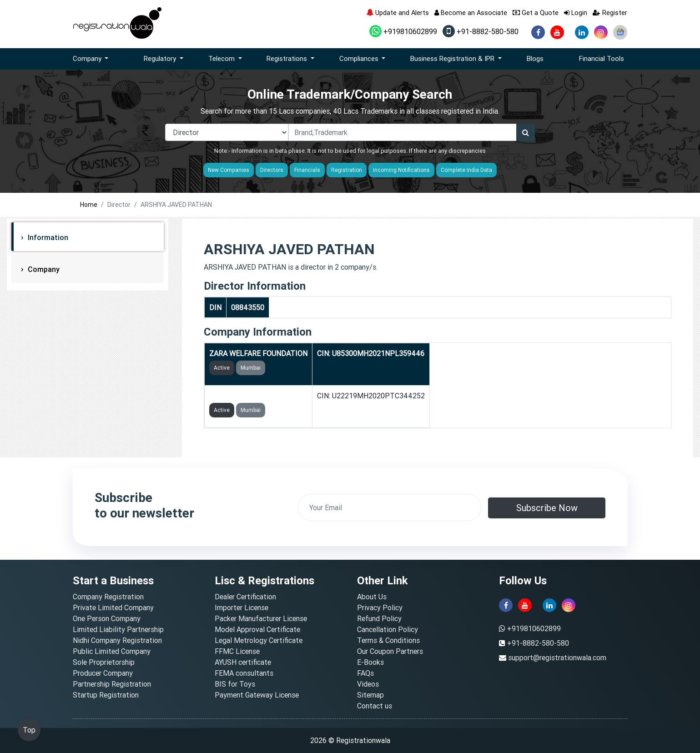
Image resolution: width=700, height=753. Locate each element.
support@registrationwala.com (557, 658)
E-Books (370, 662)
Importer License (242, 607)
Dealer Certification (245, 597)
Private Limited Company (113, 607)
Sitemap (370, 695)
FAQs (365, 673)
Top (29, 730)
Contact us (375, 706)
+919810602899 (403, 31)
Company (43, 269)
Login (576, 13)
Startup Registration (106, 695)
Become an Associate (471, 13)
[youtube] (557, 32)
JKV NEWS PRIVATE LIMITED (257, 396)
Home (89, 205)
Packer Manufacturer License (261, 618)
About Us (372, 597)
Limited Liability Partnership (118, 629)
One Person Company (107, 618)
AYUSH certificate (243, 662)
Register (610, 13)
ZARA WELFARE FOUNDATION (258, 353)
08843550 (248, 307)
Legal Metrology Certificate (259, 640)
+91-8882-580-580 (481, 31)
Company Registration (108, 597)
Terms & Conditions (388, 640)
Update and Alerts (398, 13)
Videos (368, 684)
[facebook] (538, 32)
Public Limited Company (112, 651)
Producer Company (103, 673)
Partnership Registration (112, 684)
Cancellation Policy (388, 629)
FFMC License (237, 651)
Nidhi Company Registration (117, 640)
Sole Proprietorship (104, 662)
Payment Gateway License (257, 695)
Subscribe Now (547, 508)
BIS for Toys (235, 684)
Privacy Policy (380, 607)
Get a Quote (536, 13)
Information (47, 237)
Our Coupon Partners (390, 651)
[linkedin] (582, 32)
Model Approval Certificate (257, 629)
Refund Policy (379, 618)
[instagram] (601, 32)
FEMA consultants (244, 673)
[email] (390, 507)
